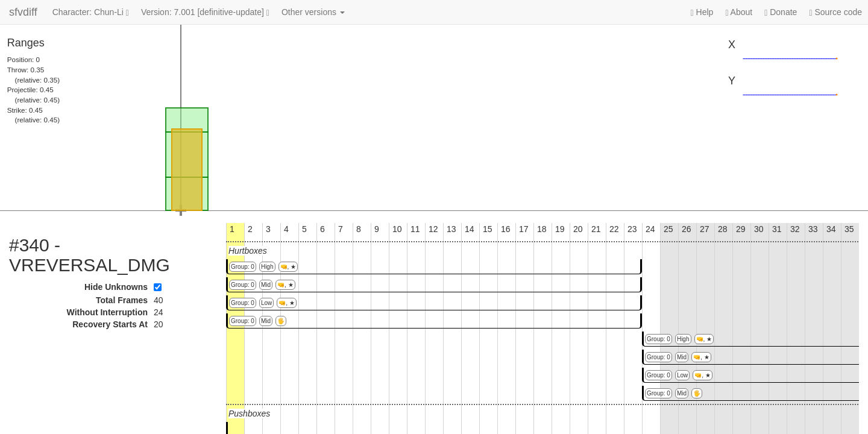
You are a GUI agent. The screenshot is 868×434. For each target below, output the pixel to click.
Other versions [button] (313, 12)
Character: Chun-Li (91, 12)
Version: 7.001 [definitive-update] (205, 12)
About (739, 12)
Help (702, 12)
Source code (835, 12)
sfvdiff (23, 12)
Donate (781, 12)
